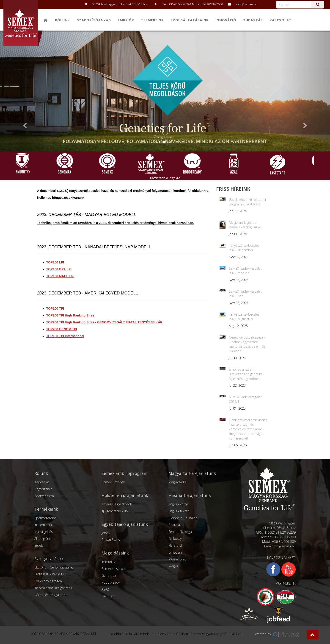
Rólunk (62, 20)
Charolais (175, 525)
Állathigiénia (43, 539)
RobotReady (111, 582)
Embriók (126, 20)
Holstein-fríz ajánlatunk (125, 495)
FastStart (108, 596)
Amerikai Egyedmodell (118, 504)
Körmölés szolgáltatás (51, 595)
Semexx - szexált (114, 569)
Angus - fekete (179, 511)
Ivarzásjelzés (44, 532)
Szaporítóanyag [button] (94, 20)
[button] (313, 635)
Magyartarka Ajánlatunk (192, 473)
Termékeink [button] (152, 20)
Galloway (175, 539)
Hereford (175, 545)
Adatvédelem (44, 496)
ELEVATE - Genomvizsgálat (54, 567)
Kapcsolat (281, 20)
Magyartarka (177, 482)
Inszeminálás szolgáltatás (53, 588)
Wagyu (173, 566)
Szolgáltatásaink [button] (190, 20)
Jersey (106, 533)
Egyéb (39, 545)
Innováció (226, 20)
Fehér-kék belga (180, 532)
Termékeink (46, 509)
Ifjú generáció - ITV (115, 511)
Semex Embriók (113, 482)
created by (277, 634)
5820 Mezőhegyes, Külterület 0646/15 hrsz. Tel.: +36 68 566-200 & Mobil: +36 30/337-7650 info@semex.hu (169, 4)
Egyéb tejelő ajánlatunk (125, 524)
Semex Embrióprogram (125, 473)
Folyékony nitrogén (48, 581)
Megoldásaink (115, 553)
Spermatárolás (45, 518)
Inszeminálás (44, 525)
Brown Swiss (111, 540)
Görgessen (164, 133)
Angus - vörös (178, 504)
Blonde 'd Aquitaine (183, 518)
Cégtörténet (43, 489)
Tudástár (253, 20)
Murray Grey (177, 559)
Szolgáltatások (49, 559)
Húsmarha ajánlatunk (190, 495)
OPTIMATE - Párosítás (50, 574)
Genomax (109, 575)
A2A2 (105, 589)
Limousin (175, 552)
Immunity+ (109, 562)
